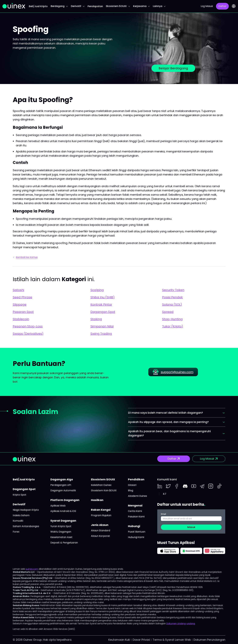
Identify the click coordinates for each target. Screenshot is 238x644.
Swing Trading (101, 334)
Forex (16, 532)
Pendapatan (95, 6)
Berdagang (59, 6)
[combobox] (234, 6)
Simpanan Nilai (102, 326)
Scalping (97, 290)
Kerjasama (141, 6)
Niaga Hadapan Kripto (26, 510)
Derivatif (78, 6)
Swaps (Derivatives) (28, 334)
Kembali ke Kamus (25, 257)
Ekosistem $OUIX (118, 6)
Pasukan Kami (136, 517)
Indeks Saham (21, 515)
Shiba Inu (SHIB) (103, 297)
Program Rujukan (101, 515)
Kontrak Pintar (101, 304)
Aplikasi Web (58, 506)
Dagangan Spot (103, 312)
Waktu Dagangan (61, 532)
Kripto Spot (20, 495)
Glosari (132, 485)
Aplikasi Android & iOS (63, 511)
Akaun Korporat (100, 536)
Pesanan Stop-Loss (28, 326)
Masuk (191, 527)
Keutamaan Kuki (119, 640)
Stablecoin (21, 319)
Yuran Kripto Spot (61, 526)
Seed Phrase (22, 297)
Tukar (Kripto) (173, 326)
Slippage (20, 304)
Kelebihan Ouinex (101, 485)
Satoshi (18, 290)
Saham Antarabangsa (26, 526)
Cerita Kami (135, 511)
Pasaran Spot (23, 312)
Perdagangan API (61, 485)
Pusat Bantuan (137, 532)
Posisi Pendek (172, 297)
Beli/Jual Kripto (38, 6)
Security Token (173, 290)
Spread (168, 312)
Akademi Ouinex (138, 496)
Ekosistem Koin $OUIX (104, 490)
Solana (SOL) (172, 304)
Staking (96, 319)
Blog (131, 490)
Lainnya (159, 6)
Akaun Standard (100, 531)
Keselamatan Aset (61, 537)
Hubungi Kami (136, 537)
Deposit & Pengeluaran (64, 543)
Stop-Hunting (172, 319)
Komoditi (18, 521)
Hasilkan (97, 500)
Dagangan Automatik (63, 490)
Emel (163, 514)
